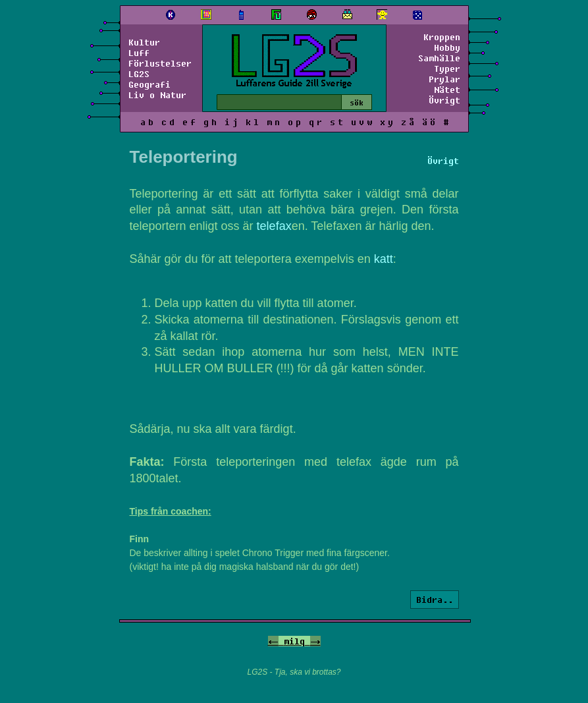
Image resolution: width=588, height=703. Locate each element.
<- (273, 641)
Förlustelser (160, 63)
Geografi (149, 84)
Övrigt (444, 100)
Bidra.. (435, 600)
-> (315, 641)
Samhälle (439, 58)
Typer (447, 69)
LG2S (139, 74)
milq (294, 641)
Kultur (144, 42)
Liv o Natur (157, 95)
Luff (139, 53)
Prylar (444, 79)
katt (384, 259)
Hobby (447, 47)
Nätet (447, 90)
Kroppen (442, 37)
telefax (274, 226)
